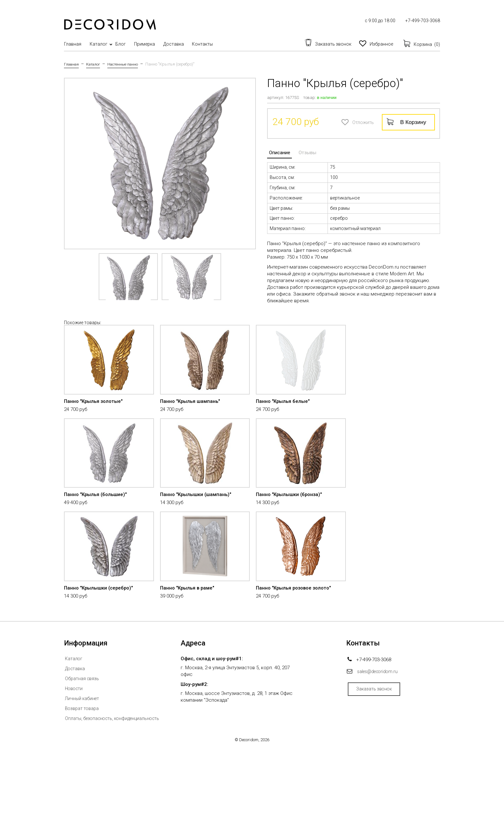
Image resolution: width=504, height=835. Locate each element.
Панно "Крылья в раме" (189, 669)
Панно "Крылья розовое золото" (297, 669)
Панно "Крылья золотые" (95, 429)
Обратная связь (83, 760)
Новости (75, 770)
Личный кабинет (83, 780)
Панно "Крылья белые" (284, 429)
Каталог (104, 44)
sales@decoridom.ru (380, 753)
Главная (73, 44)
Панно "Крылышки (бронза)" (291, 549)
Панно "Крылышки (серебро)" (101, 669)
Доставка (194, 44)
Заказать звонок (378, 772)
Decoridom (249, 821)
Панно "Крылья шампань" (192, 429)
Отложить (344, 121)
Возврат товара (83, 790)
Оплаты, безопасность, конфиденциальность (116, 800)
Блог (131, 44)
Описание (278, 151)
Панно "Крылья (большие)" (97, 549)
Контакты (229, 44)
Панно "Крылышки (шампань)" (198, 549)
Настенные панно (128, 64)
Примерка (160, 44)
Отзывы (302, 151)
